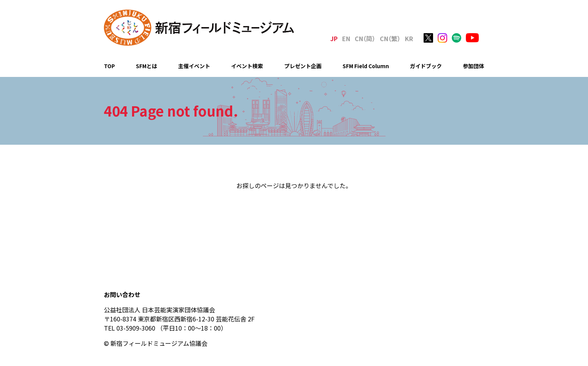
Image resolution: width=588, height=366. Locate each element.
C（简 (365, 38)
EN (346, 38)
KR (409, 38)
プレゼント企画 (303, 66)
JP (334, 38)
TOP (109, 66)
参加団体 (473, 66)
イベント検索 (247, 66)
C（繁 (390, 38)
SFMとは (147, 66)
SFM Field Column (366, 66)
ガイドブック (426, 66)
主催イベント (194, 66)
